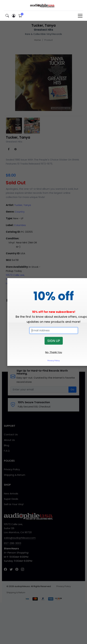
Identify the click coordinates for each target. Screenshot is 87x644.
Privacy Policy (54, 361)
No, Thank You (54, 352)
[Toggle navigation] (80, 16)
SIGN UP (54, 341)
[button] (7, 16)
